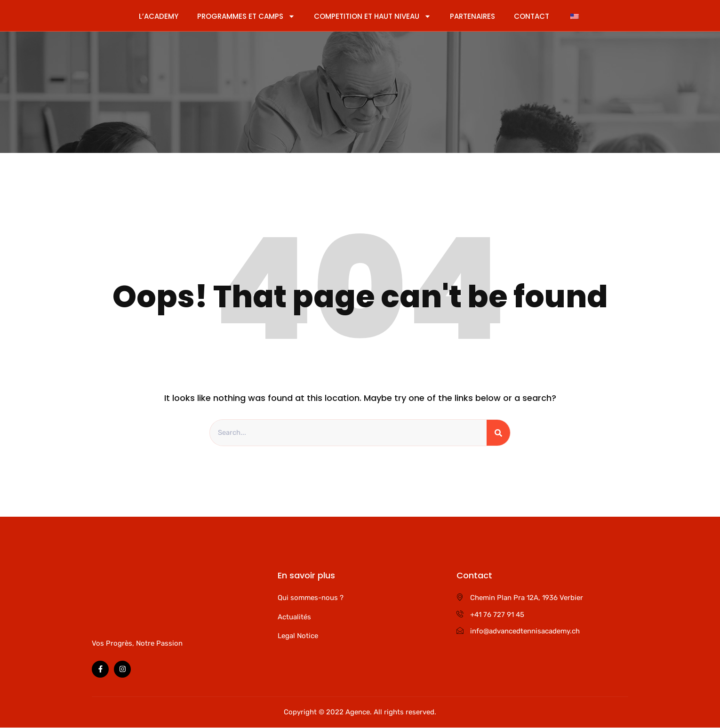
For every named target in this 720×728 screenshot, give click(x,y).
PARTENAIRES (472, 16)
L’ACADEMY (159, 16)
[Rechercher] (498, 433)
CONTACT (532, 16)
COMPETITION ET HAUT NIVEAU (372, 16)
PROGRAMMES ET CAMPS (246, 16)
